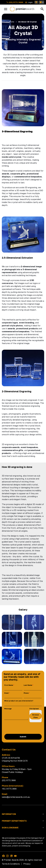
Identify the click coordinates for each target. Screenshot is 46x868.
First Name (9, 685)
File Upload (34, 709)
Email (7, 693)
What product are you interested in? (19, 701)
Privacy (27, 864)
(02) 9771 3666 (15, 2)
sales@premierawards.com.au (16, 797)
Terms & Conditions (11, 864)
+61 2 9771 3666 (9, 789)
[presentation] (23, 728)
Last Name (28, 685)
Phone (26, 693)
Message (8, 709)
